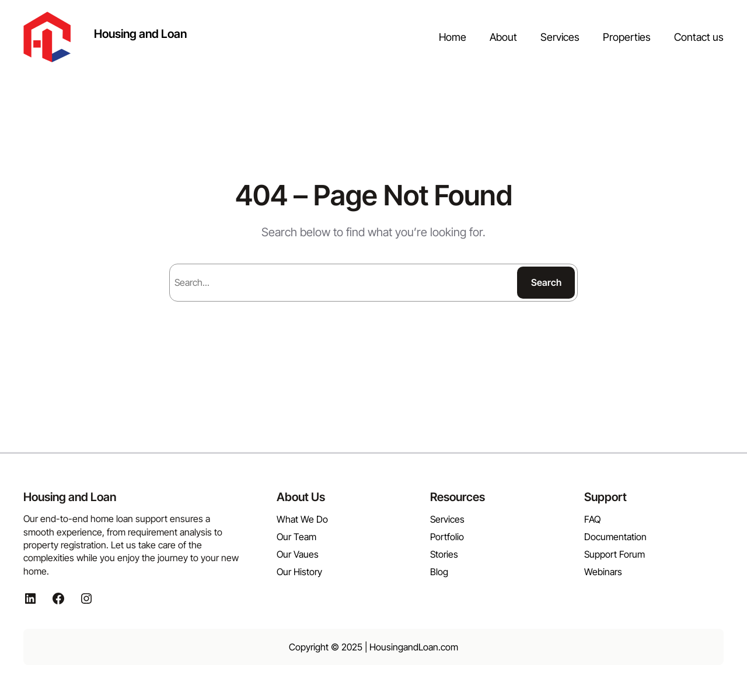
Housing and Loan (140, 34)
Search (546, 282)
